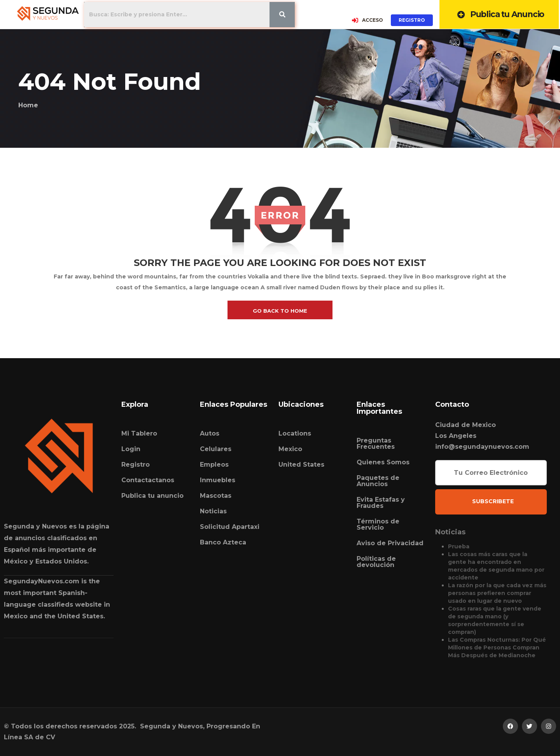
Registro (136, 465)
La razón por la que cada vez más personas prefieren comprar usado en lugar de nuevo (497, 593)
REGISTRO (412, 20)
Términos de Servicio (378, 524)
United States (301, 465)
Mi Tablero (139, 433)
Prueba (459, 546)
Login (131, 449)
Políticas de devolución (376, 562)
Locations (295, 433)
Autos (210, 433)
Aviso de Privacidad (390, 543)
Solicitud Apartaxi (230, 527)
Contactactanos (148, 480)
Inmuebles (218, 480)
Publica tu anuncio (152, 496)
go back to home (280, 311)
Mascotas (216, 496)
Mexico (290, 449)
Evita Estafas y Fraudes (381, 503)
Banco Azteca (223, 542)
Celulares (216, 449)
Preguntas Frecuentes (376, 444)
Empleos (214, 465)
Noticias (213, 511)
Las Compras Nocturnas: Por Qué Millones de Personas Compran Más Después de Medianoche (497, 647)
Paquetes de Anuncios (378, 481)
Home (28, 105)
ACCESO (368, 20)
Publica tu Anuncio (501, 14)
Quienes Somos (383, 462)
